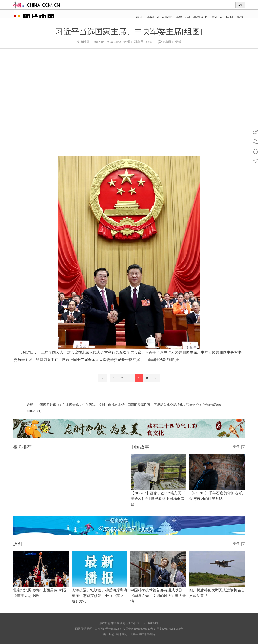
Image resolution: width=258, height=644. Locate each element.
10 (147, 378)
